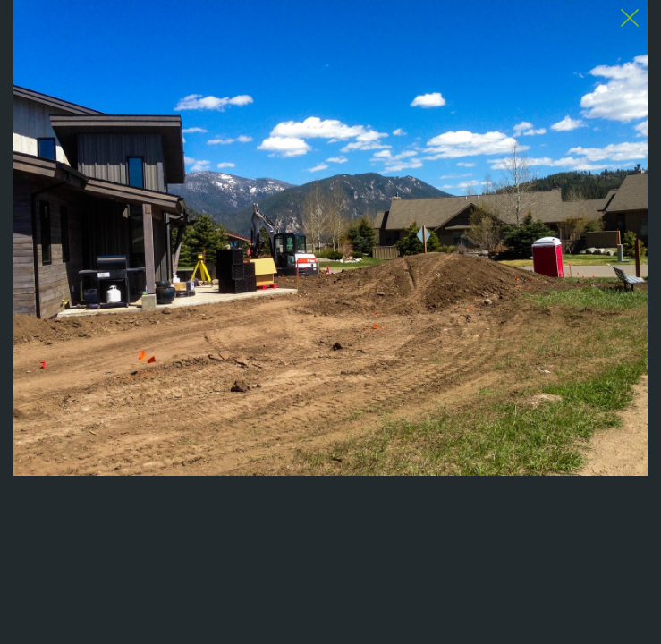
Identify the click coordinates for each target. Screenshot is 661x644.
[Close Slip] (630, 18)
